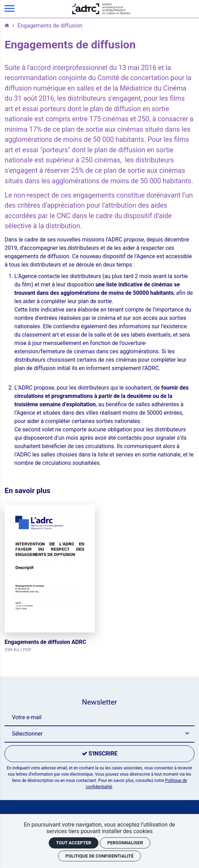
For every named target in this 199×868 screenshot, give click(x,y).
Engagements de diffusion (50, 26)
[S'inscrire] (99, 754)
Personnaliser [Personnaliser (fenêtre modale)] (125, 843)
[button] (99, 734)
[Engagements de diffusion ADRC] (50, 579)
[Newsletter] (99, 718)
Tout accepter (74, 843)
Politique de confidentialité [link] (99, 856)
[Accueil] (101, 9)
